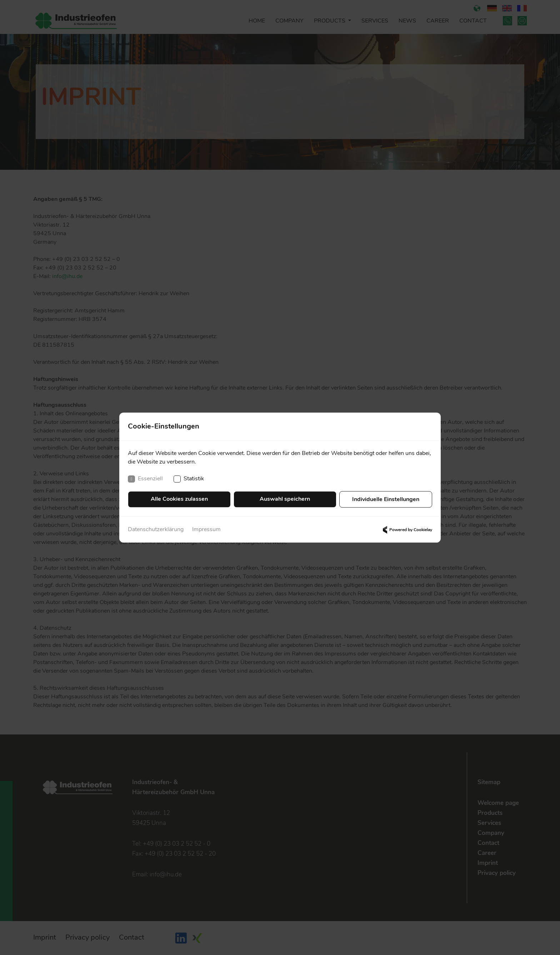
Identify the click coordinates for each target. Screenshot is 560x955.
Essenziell (145, 480)
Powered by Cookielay (406, 530)
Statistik (189, 480)
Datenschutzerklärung (156, 530)
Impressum (206, 530)
